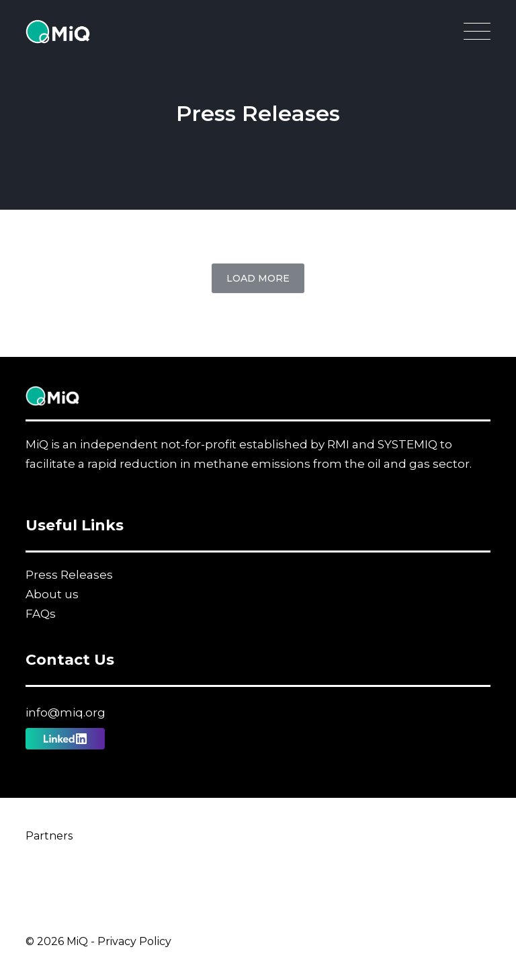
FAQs (41, 614)
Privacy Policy (134, 941)
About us (52, 594)
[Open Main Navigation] (477, 35)
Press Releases (69, 575)
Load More (258, 278)
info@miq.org (66, 712)
